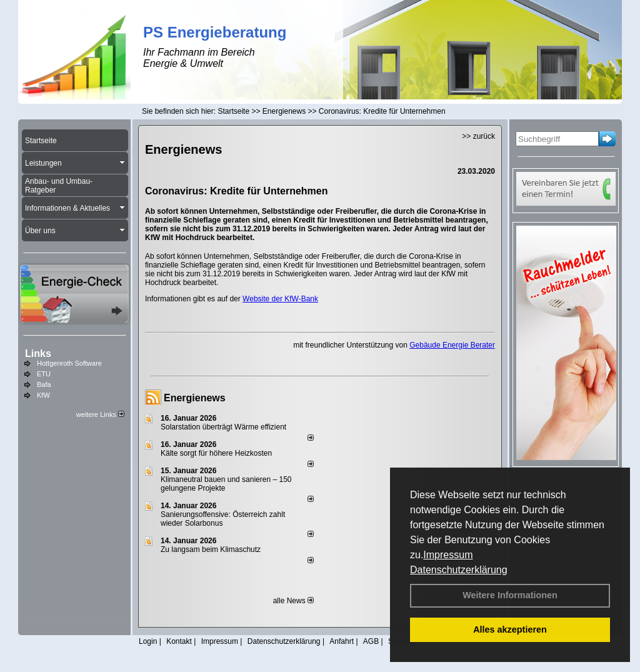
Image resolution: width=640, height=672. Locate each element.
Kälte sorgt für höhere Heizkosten (217, 453)
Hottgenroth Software (69, 363)
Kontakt (179, 641)
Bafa (44, 384)
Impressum (448, 555)
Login (148, 641)
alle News (293, 601)
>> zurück (478, 136)
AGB (371, 641)
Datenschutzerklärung (459, 570)
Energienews (195, 398)
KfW (43, 395)
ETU (44, 374)
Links (38, 354)
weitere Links (100, 414)
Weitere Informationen (510, 595)
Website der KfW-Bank (280, 299)
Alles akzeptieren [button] (510, 629)
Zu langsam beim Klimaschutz (211, 549)
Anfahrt (342, 641)
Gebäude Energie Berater (452, 345)
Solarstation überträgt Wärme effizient (223, 427)
